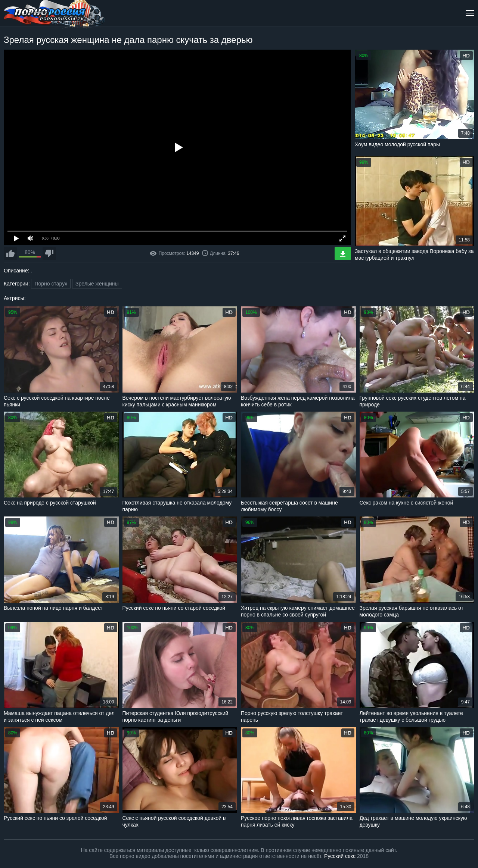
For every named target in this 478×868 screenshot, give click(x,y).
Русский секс (340, 856)
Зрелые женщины (97, 284)
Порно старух (51, 284)
